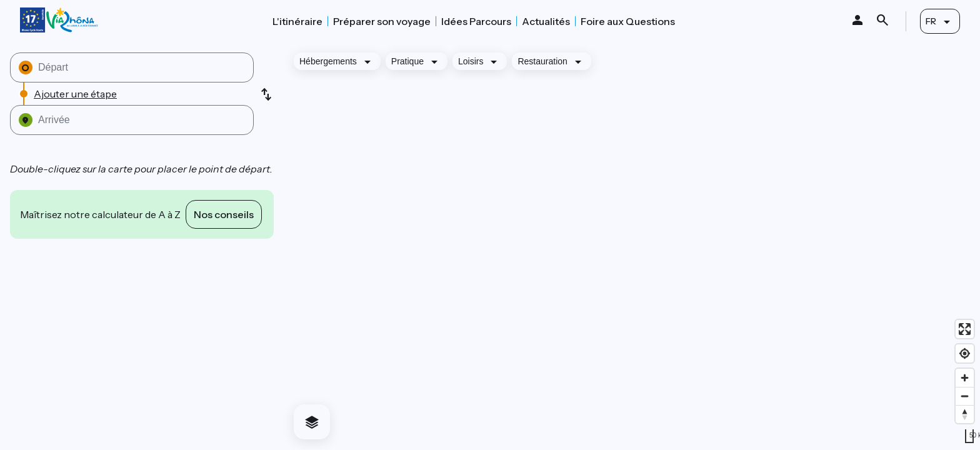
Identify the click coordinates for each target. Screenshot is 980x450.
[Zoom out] (965, 396)
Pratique (407, 61)
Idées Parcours (476, 21)
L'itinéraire (297, 21)
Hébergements (328, 61)
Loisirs (471, 61)
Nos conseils (224, 214)
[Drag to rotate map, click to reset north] (965, 414)
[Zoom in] (965, 378)
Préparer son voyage (382, 21)
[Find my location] (965, 353)
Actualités (546, 21)
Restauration (542, 61)
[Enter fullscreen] (965, 329)
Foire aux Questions (628, 21)
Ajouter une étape (75, 94)
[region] (632, 246)
